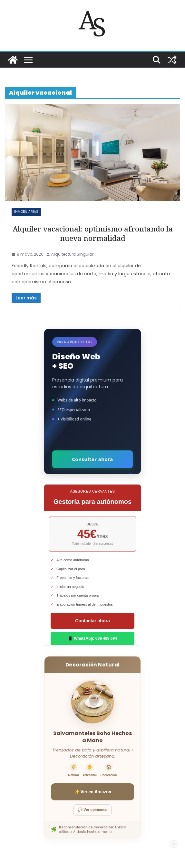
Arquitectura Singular (72, 254)
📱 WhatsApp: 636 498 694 (92, 638)
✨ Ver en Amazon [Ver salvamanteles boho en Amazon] (92, 792)
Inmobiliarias (26, 212)
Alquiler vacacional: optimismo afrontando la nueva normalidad (93, 233)
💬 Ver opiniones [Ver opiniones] (92, 810)
